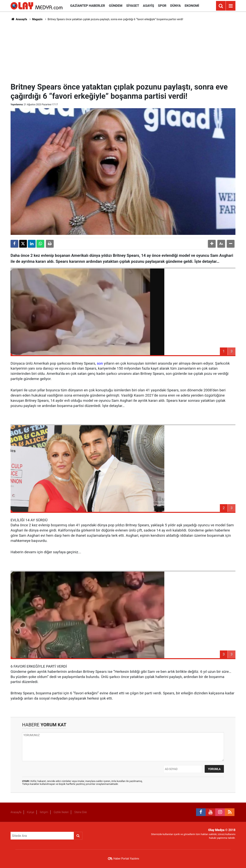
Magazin (37, 19)
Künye (31, 812)
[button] (212, 244)
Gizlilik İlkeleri (61, 812)
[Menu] (231, 6)
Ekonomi (192, 6)
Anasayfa (19, 19)
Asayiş (149, 6)
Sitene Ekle (80, 812)
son (100, 363)
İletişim (44, 812)
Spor (162, 6)
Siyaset (133, 6)
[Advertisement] (123, 51)
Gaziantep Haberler (88, 6)
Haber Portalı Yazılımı (126, 859)
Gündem (116, 6)
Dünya (176, 6)
